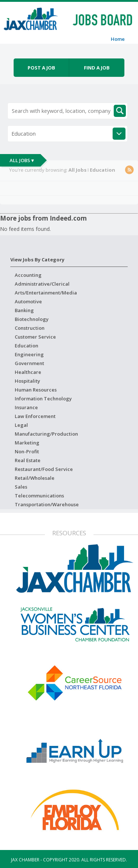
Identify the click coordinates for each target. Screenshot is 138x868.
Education (26, 346)
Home (118, 39)
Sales (21, 487)
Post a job (41, 68)
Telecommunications (39, 496)
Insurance (26, 407)
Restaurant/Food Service (44, 469)
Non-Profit (27, 451)
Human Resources (36, 390)
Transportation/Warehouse (47, 504)
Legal (21, 425)
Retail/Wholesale (35, 478)
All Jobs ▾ (22, 160)
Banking (24, 310)
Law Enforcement (35, 416)
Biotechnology (32, 319)
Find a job (97, 68)
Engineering (29, 354)
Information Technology (43, 399)
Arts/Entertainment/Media (46, 293)
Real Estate (28, 460)
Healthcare (28, 372)
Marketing (27, 443)
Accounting (28, 275)
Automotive (28, 301)
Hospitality (27, 381)
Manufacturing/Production (46, 434)
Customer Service (35, 337)
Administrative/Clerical (42, 284)
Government (29, 363)
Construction (30, 328)
